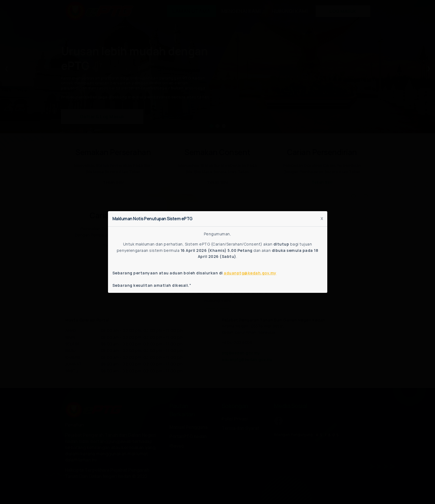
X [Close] (322, 218)
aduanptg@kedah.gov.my (250, 273)
